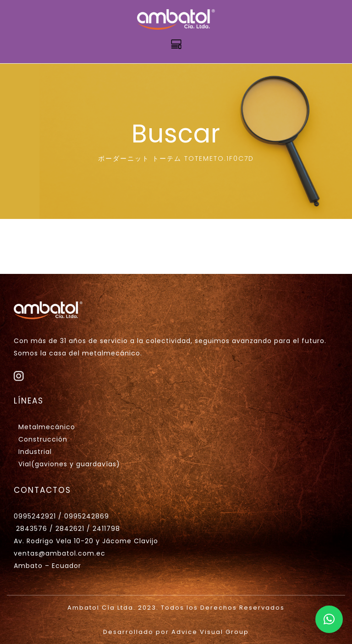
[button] (329, 619)
